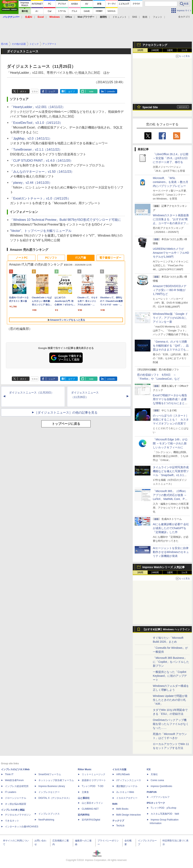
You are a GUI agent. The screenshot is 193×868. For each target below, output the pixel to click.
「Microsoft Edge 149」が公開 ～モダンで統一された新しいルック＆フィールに (170, 443)
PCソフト (51, 258)
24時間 (155, 50)
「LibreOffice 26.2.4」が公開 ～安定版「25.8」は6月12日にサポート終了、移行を (171, 158)
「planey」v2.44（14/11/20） (31, 183)
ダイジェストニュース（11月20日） (31, 393)
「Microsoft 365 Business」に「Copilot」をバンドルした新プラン (171, 662)
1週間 (170, 50)
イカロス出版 (119, 769)
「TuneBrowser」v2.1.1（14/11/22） (36, 150)
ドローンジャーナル (16, 798)
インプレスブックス (49, 814)
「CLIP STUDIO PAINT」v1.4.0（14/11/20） (42, 161)
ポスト (23, 91)
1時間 (140, 50)
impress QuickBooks (161, 786)
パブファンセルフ (160, 797)
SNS (135, 17)
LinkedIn (111, 91)
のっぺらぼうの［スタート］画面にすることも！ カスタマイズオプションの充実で (171, 420)
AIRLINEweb (123, 774)
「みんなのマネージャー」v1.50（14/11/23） (42, 172)
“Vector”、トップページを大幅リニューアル (41, 231)
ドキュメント (120, 17)
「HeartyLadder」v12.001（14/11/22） (38, 107)
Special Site (150, 107)
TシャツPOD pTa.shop (163, 808)
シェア (52, 91)
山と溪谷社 (84, 798)
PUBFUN (152, 792)
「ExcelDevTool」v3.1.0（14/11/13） (36, 123)
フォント (158, 17)
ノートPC (22, 258)
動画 (145, 17)
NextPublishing (46, 820)
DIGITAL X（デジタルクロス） (55, 798)
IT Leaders (11, 792)
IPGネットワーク (156, 803)
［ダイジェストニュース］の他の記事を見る (66, 413)
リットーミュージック (94, 774)
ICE (149, 769)
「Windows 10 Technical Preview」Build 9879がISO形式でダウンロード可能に (65, 220)
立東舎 (85, 792)
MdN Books (122, 809)
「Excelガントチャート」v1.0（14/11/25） (40, 198)
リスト (35, 91)
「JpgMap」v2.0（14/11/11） (31, 138)
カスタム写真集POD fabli (165, 814)
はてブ (72, 91)
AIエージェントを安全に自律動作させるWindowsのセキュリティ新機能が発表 (171, 552)
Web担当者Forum (14, 780)
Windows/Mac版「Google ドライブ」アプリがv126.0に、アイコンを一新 (171, 318)
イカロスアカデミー (127, 798)
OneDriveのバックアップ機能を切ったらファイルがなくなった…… (171, 724)
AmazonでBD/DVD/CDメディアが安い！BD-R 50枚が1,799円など (170, 290)
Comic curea (157, 780)
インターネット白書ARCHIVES (22, 827)
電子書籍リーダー (110, 258)
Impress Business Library (52, 786)
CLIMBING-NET (90, 809)
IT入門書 (81, 258)
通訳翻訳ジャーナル (127, 786)
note (91, 91)
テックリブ (118, 821)
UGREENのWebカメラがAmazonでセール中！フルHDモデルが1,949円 (171, 253)
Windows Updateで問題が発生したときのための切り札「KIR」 (170, 700)
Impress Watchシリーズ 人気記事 (164, 567)
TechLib (120, 826)
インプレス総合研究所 (17, 786)
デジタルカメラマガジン (18, 815)
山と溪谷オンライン (92, 803)
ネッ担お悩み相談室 (16, 804)
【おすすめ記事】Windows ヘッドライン (166, 629)
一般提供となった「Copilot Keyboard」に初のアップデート (170, 676)
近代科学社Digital (91, 820)
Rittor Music (85, 769)
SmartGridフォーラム (50, 774)
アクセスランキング (155, 45)
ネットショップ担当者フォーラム (56, 780)
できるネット (12, 821)
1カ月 (185, 50)
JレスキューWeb (125, 792)
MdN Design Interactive (129, 815)
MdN (115, 804)
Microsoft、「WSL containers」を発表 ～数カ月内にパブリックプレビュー (171, 182)
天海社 (154, 774)
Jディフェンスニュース (129, 780)
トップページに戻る (66, 424)
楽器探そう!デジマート (94, 780)
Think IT (9, 774)
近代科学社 (84, 815)
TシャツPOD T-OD (93, 786)
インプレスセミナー (49, 792)
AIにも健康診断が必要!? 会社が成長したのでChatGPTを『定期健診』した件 (171, 528)
